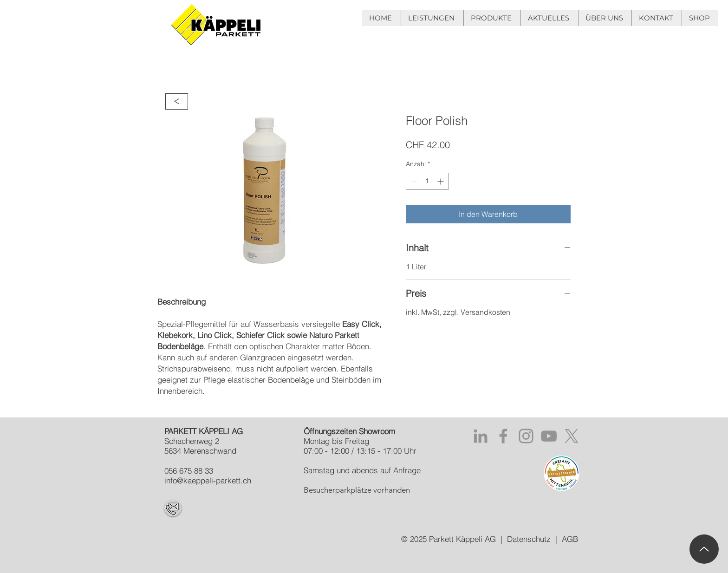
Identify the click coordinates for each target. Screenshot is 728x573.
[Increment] (441, 181)
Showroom (377, 431)
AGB (570, 539)
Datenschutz (529, 539)
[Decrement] (413, 181)
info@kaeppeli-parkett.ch (208, 480)
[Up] (704, 549)
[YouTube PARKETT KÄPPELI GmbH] (549, 436)
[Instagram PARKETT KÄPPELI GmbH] (526, 436)
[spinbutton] (427, 181)
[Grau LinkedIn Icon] (481, 436)
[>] (177, 101)
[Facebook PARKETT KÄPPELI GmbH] (503, 436)
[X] (572, 436)
